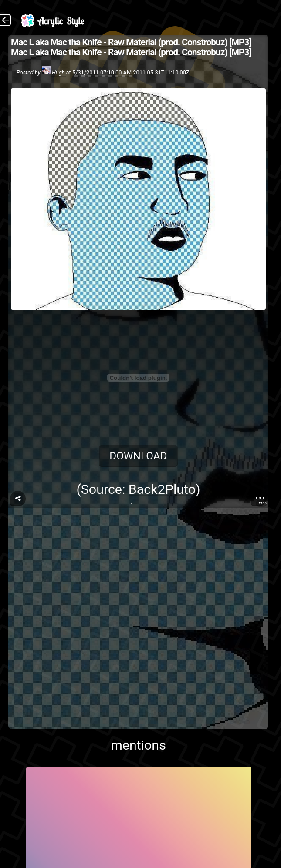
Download (138, 456)
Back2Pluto (162, 489)
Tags (263, 503)
